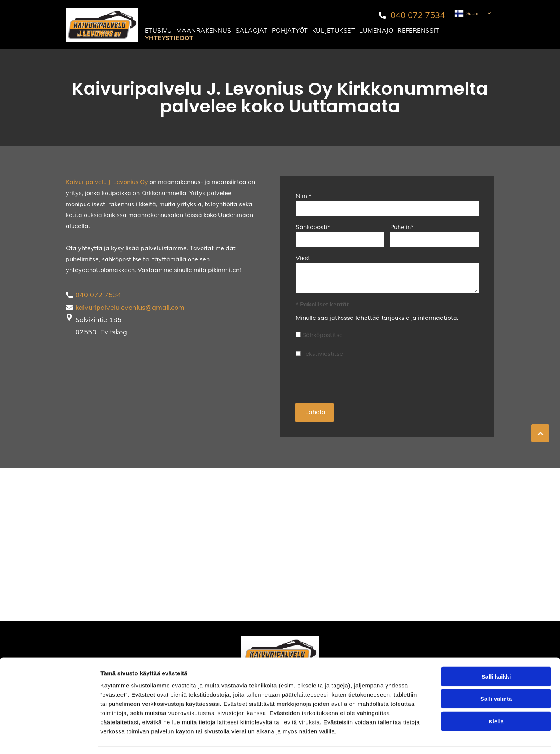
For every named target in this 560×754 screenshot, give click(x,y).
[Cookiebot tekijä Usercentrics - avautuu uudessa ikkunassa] (50, 739)
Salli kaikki (496, 654)
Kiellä (496, 698)
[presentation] (354, 380)
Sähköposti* (313, 227)
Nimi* (304, 196)
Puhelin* (402, 227)
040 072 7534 (418, 15)
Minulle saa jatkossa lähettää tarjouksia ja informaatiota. (377, 318)
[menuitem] (159, 30)
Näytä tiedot (409, 739)
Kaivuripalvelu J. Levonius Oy (107, 182)
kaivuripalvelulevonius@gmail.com (130, 307)
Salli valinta (496, 676)
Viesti (304, 258)
